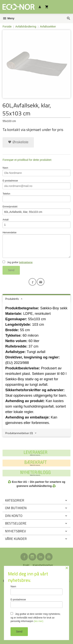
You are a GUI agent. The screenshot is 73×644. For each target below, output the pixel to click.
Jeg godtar (18, 262)
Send (11, 270)
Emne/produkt (36, 210)
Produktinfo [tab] (12, 299)
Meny (8, 18)
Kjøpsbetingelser (43, 565)
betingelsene (26, 262)
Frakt (26, 565)
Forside (7, 27)
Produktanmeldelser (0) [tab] (19, 433)
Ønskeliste (18, 142)
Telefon (36, 197)
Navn (36, 171)
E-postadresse (36, 184)
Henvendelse (36, 245)
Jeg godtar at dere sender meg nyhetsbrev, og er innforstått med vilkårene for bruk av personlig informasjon (36, 617)
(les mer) (39, 621)
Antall (36, 223)
